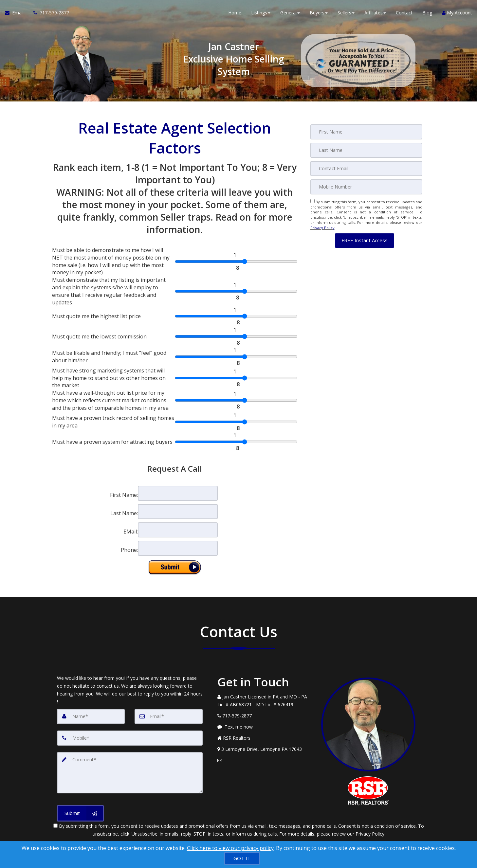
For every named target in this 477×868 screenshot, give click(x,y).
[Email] (366, 169)
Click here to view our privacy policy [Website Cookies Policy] (230, 848)
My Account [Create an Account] (457, 13)
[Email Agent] (17, 13)
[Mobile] (366, 187)
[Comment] (130, 773)
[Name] (91, 716)
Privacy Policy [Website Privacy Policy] (322, 228)
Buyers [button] (319, 13)
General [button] (290, 13)
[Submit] (80, 813)
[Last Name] (366, 150)
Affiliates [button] (375, 13)
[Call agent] (49, 13)
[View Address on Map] (265, 749)
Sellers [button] (346, 13)
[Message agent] (265, 727)
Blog (427, 13)
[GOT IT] (242, 858)
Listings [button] (261, 13)
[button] (365, 240)
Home (235, 13)
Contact (404, 13)
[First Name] (366, 132)
